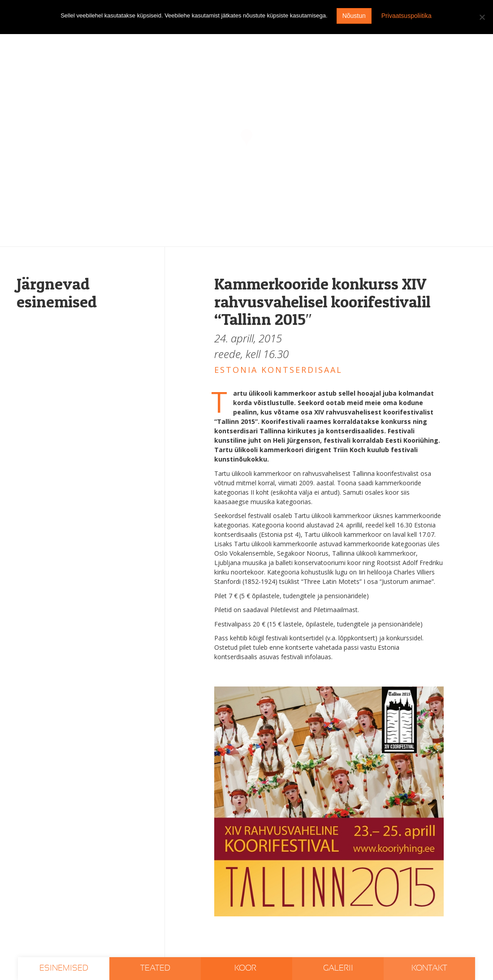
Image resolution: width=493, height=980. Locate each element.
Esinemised (64, 968)
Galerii (338, 968)
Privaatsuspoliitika (407, 16)
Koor (246, 968)
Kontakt (429, 968)
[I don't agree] (482, 17)
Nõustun (354, 16)
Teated (155, 968)
